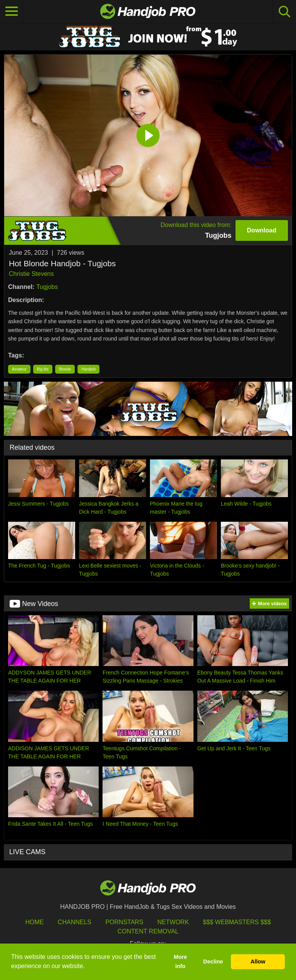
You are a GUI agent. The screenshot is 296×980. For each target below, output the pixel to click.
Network (173, 922)
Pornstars (124, 922)
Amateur (19, 369)
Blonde (65, 369)
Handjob (88, 369)
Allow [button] (258, 962)
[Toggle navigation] (12, 12)
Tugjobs (47, 287)
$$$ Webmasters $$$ (237, 922)
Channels (75, 922)
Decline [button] (213, 962)
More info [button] (180, 962)
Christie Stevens (31, 274)
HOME (34, 922)
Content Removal (148, 931)
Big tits (43, 369)
